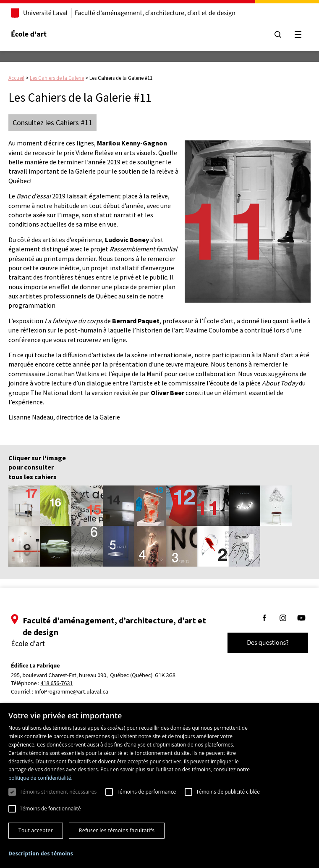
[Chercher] (278, 34)
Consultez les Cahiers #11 (52, 123)
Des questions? (268, 643)
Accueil (16, 78)
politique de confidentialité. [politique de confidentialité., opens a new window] (41, 778)
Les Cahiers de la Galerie (57, 78)
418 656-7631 (57, 684)
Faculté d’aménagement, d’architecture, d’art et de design (155, 13)
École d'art (29, 34)
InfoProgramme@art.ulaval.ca (71, 692)
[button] (41, 853)
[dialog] (159, 786)
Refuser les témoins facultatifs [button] (117, 830)
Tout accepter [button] (36, 830)
